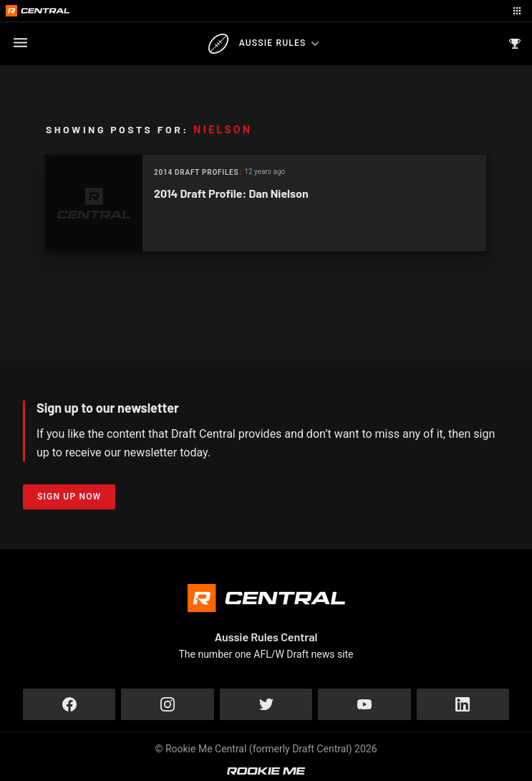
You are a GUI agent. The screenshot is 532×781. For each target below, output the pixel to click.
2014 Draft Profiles (196, 172)
